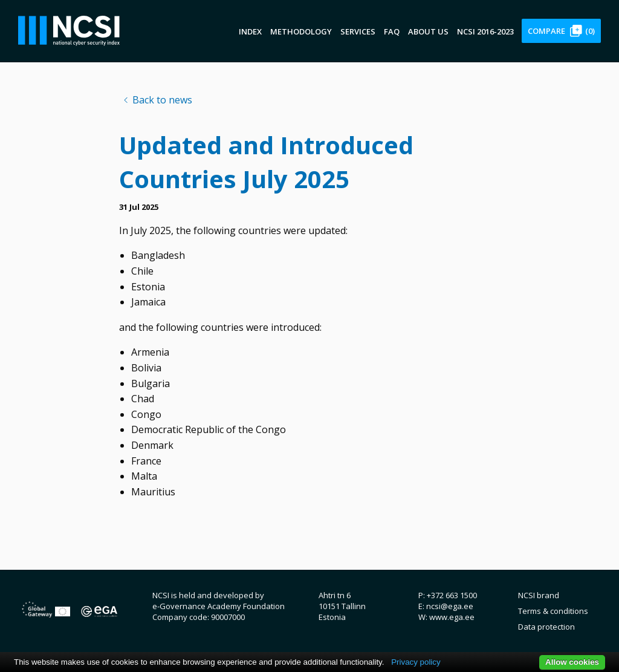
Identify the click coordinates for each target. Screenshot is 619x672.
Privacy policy (416, 662)
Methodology (301, 31)
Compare (561, 31)
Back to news (162, 100)
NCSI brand (539, 595)
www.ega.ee (452, 617)
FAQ (392, 31)
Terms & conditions (553, 611)
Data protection (546, 627)
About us (428, 31)
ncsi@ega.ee (450, 606)
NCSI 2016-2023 (485, 31)
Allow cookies (572, 662)
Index (250, 31)
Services (358, 31)
